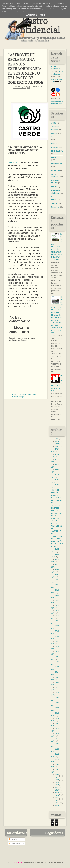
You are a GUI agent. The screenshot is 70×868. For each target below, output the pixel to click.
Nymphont (59, 864)
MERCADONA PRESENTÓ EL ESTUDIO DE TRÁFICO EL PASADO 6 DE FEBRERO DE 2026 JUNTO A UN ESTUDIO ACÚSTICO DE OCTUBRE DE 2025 (57, 315)
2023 (57, 447)
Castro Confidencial (35, 25)
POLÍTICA (55, 187)
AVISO (54, 123)
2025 (57, 441)
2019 (57, 782)
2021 (57, 777)
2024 (57, 444)
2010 (57, 805)
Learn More (32, 15)
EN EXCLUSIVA (57, 151)
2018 (57, 785)
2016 (57, 790)
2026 (57, 439)
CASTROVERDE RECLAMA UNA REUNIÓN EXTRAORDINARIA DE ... (57, 541)
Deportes (55, 147)
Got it (42, 15)
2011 (57, 803)
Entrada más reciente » (31, 395)
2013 (57, 798)
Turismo (54, 203)
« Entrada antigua (17, 397)
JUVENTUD (56, 170)
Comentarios (14, 843)
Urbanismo (55, 207)
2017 (57, 787)
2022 (57, 775)
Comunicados (27, 87)
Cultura (54, 143)
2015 (57, 792)
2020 (57, 780)
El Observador (57, 164)
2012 (57, 800)
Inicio (15, 395)
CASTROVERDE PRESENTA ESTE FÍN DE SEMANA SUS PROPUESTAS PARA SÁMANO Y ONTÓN (57, 247)
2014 (57, 795)
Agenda (54, 133)
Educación (55, 157)
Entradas (13, 839)
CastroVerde (13, 163)
